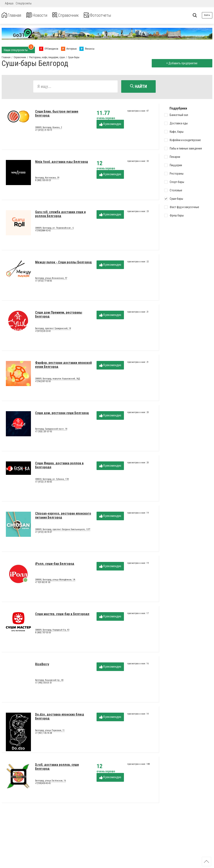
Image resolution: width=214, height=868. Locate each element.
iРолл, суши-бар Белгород (55, 565)
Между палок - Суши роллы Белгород (63, 263)
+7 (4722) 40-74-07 (43, 533)
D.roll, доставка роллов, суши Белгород (57, 768)
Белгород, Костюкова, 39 (47, 179)
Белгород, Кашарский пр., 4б (49, 681)
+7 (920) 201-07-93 (43, 433)
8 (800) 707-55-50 (43, 634)
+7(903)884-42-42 (43, 232)
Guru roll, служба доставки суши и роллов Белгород (60, 215)
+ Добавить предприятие (181, 63)
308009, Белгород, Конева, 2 (48, 128)
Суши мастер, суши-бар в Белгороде (62, 615)
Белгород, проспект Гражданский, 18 (53, 329)
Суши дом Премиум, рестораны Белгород (59, 315)
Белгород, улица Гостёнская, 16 (50, 782)
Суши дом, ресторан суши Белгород (62, 414)
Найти (138, 86)
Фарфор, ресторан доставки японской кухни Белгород (63, 366)
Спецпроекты (24, 3)
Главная (13, 15)
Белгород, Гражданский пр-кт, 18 (51, 430)
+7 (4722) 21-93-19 (43, 131)
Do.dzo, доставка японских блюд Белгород (60, 717)
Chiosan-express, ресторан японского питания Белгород (63, 516)
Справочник (74, 15)
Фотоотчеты (110, 15)
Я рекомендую (110, 125)
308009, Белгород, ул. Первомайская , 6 (54, 229)
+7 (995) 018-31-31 (43, 684)
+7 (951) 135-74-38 (43, 734)
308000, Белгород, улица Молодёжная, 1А (55, 581)
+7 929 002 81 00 (43, 583)
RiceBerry (42, 665)
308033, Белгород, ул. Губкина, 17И (52, 480)
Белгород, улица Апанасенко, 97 (51, 279)
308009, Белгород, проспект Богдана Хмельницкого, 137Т (63, 530)
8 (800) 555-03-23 (43, 181)
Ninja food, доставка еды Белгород (62, 163)
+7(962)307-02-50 (43, 382)
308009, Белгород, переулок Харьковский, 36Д (57, 380)
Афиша (9, 3)
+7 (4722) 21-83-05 (43, 483)
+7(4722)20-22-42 (43, 332)
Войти (207, 15)
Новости (41, 15)
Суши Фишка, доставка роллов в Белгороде (59, 466)
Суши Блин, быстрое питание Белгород (57, 114)
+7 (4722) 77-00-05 (43, 282)
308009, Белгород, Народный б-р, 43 (52, 631)
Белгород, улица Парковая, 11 (50, 731)
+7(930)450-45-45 (43, 784)
